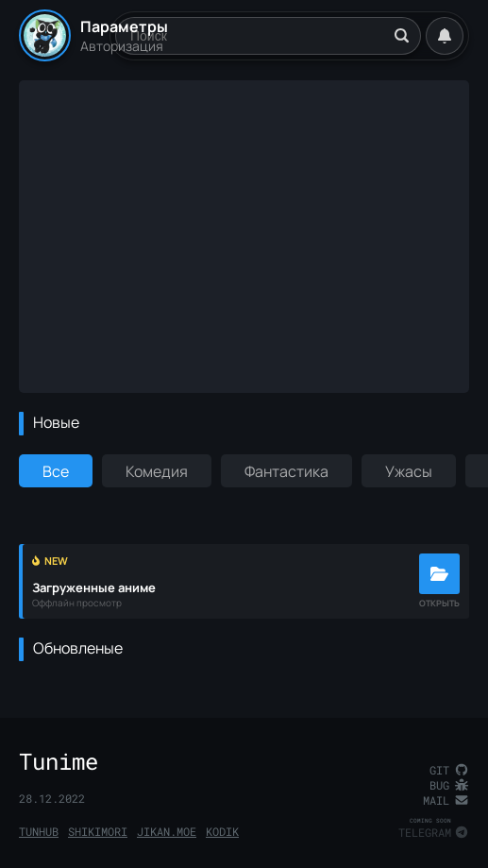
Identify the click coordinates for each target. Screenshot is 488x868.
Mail (446, 800)
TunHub (39, 831)
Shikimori (98, 831)
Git (449, 770)
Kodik (222, 831)
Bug (449, 785)
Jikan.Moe (167, 831)
